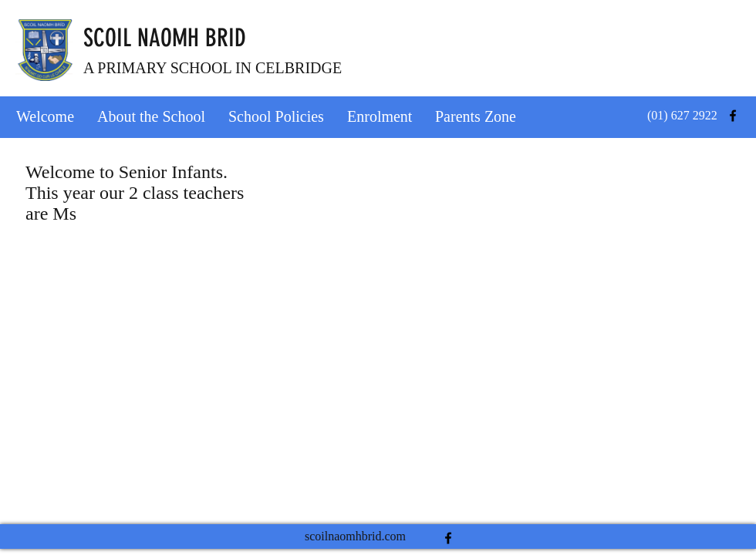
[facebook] (733, 116)
